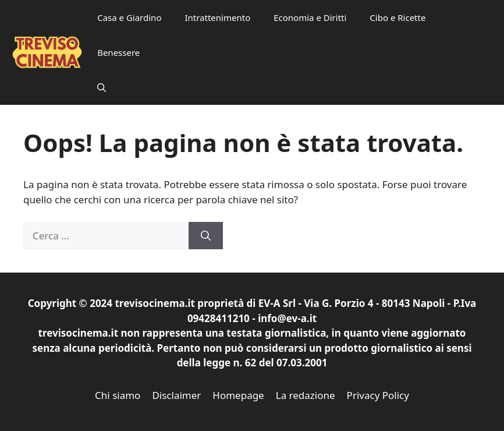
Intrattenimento (217, 17)
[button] (102, 87)
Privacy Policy (378, 395)
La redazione (306, 395)
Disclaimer (176, 395)
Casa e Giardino (129, 17)
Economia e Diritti (310, 17)
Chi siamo (118, 395)
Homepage (238, 395)
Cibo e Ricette (397, 17)
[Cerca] (206, 236)
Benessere (118, 52)
